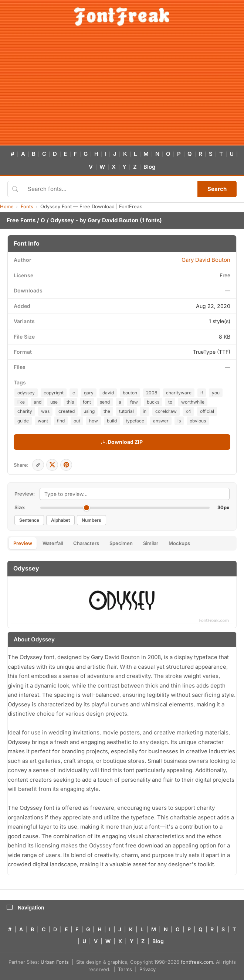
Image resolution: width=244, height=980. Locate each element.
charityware (179, 393)
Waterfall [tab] (53, 543)
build (112, 421)
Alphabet (60, 520)
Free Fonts (21, 220)
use (54, 402)
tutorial (126, 411)
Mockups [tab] (179, 543)
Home (7, 206)
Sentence (29, 520)
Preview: (25, 494)
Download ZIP (122, 442)
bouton (130, 393)
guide (23, 421)
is (179, 421)
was (45, 411)
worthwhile (193, 402)
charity (25, 411)
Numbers (91, 520)
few (134, 402)
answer (161, 421)
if (202, 393)
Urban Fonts (55, 962)
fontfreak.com (197, 962)
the (107, 411)
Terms (125, 969)
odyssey (26, 393)
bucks (153, 402)
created (67, 411)
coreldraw (166, 411)
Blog (149, 167)
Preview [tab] (23, 543)
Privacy (148, 969)
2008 (152, 393)
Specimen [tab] (121, 543)
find (61, 421)
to (170, 402)
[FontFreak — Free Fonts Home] (122, 17)
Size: (20, 507)
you (216, 393)
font (87, 402)
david (108, 393)
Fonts (27, 206)
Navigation (26, 908)
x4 (188, 411)
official (207, 411)
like (21, 402)
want (43, 421)
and (38, 402)
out (77, 421)
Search (217, 189)
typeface (135, 421)
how (94, 421)
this (70, 402)
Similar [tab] (151, 543)
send (105, 402)
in (145, 411)
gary (89, 393)
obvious (198, 421)
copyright (54, 393)
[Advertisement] (122, 90)
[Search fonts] (110, 189)
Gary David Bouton (113, 220)
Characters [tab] (86, 543)
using (89, 411)
